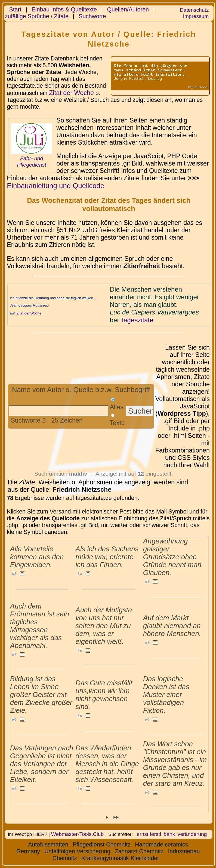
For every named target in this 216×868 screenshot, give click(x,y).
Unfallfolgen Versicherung (77, 851)
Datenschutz (194, 10)
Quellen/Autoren (128, 10)
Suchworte (92, 16)
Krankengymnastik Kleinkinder (120, 858)
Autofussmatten (48, 845)
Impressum (196, 16)
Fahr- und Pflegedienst (32, 162)
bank (169, 834)
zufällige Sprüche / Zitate (37, 16)
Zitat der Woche (71, 93)
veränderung (192, 834)
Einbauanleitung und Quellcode (55, 186)
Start (15, 10)
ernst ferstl (149, 834)
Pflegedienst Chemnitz (102, 845)
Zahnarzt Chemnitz (139, 851)
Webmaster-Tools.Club (77, 834)
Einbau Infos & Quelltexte (64, 10)
